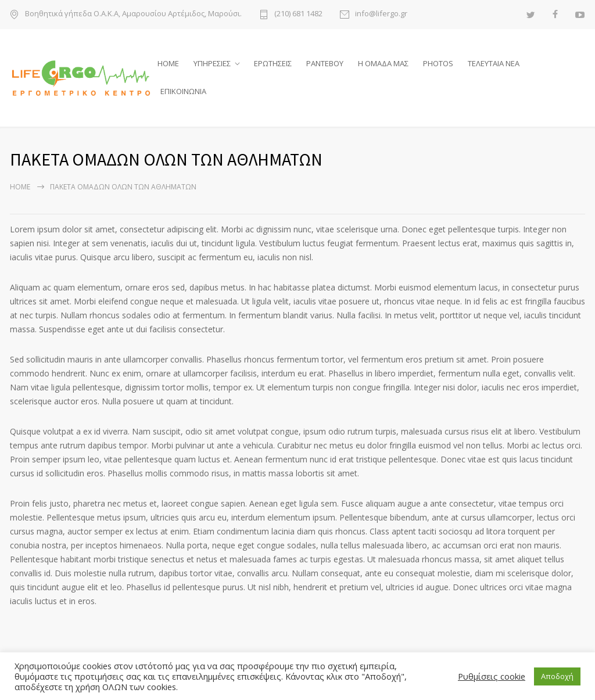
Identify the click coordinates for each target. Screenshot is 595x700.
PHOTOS (438, 63)
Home (20, 187)
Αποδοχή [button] (557, 676)
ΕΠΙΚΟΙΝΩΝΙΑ (183, 91)
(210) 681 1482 (298, 14)
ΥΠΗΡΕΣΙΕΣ (212, 63)
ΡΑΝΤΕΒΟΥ (325, 63)
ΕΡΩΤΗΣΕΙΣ (273, 63)
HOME (168, 63)
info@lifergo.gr (381, 14)
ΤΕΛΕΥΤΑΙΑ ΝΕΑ (494, 63)
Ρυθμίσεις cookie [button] (492, 676)
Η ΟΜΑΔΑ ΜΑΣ (383, 63)
